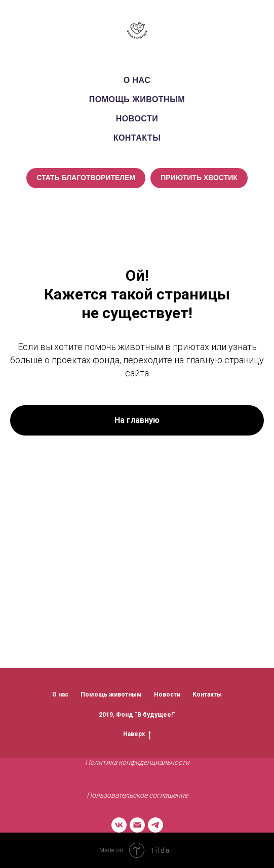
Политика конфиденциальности (137, 762)
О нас (137, 80)
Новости (137, 119)
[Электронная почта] (137, 825)
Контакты (137, 138)
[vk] (119, 825)
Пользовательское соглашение (137, 795)
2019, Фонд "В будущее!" (137, 715)
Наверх (137, 734)
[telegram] (155, 825)
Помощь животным (137, 99)
